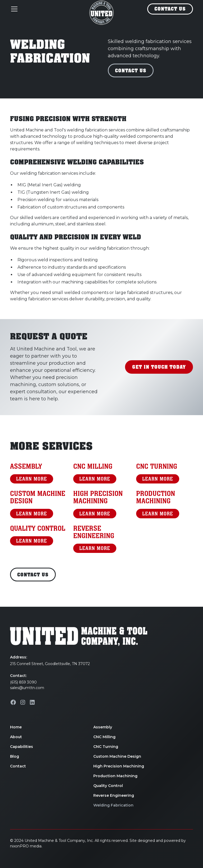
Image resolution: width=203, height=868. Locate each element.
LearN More (32, 479)
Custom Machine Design (117, 756)
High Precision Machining (119, 766)
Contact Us (170, 9)
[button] (46, 9)
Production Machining (115, 776)
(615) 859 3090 (23, 682)
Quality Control (108, 786)
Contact (18, 766)
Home (16, 727)
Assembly (103, 727)
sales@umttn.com (27, 688)
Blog (15, 756)
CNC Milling (104, 737)
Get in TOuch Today (159, 367)
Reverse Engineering (114, 795)
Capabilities (22, 747)
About (16, 737)
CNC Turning (106, 747)
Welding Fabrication (113, 805)
